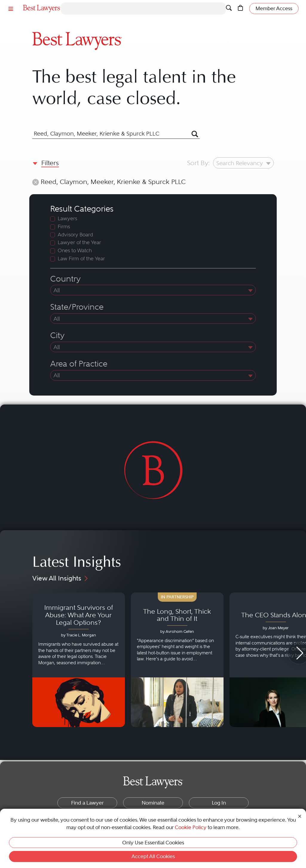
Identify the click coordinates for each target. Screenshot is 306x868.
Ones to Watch (75, 251)
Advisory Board (75, 235)
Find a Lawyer (87, 803)
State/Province (77, 307)
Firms (64, 227)
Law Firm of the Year (81, 259)
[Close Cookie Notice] (300, 816)
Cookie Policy (191, 827)
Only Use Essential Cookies (153, 843)
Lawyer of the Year (79, 243)
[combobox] (108, 134)
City (57, 335)
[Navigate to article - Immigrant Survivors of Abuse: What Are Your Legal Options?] (79, 660)
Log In (219, 803)
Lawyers (67, 219)
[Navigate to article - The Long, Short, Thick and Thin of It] (177, 660)
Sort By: (198, 163)
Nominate (153, 803)
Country (65, 279)
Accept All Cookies (153, 856)
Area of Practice (79, 364)
